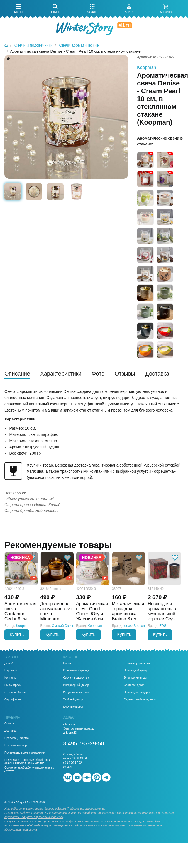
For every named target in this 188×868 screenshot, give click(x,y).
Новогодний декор (136, 671)
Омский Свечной (65, 626)
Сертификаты (13, 700)
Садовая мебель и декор (140, 700)
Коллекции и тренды (76, 671)
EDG (163, 626)
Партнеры (11, 671)
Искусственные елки (76, 692)
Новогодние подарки (137, 692)
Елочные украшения (137, 663)
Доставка (10, 731)
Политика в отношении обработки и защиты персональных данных (28, 761)
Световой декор (134, 685)
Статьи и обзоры (15, 692)
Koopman (147, 67)
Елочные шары (73, 707)
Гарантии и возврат (17, 745)
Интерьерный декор (76, 685)
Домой (9, 663)
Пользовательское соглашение (25, 753)
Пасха (67, 663)
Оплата (9, 724)
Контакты (10, 678)
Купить (17, 634)
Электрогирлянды (135, 678)
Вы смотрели (13, 685)
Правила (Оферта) (17, 738)
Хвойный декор (73, 700)
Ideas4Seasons (135, 626)
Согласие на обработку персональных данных (29, 769)
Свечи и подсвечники (77, 678)
